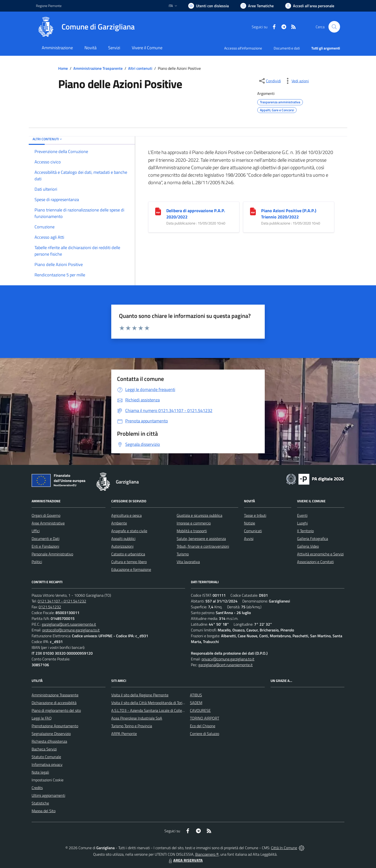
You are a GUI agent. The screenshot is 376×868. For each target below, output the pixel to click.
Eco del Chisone (203, 726)
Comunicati (253, 531)
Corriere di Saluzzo (205, 734)
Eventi (302, 515)
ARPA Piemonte (124, 734)
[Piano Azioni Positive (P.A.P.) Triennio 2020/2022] (253, 211)
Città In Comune (284, 848)
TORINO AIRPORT (205, 718)
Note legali (40, 772)
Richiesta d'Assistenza (49, 741)
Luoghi (302, 523)
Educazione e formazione (131, 569)
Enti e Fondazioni (45, 546)
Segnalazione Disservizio (51, 734)
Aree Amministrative (48, 523)
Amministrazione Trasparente (98, 68)
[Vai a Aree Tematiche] (257, 6)
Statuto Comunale (46, 757)
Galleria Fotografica (313, 539)
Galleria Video (308, 546)
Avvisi (249, 539)
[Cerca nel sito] (334, 27)
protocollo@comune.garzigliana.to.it (71, 630)
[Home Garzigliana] (85, 27)
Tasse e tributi (255, 515)
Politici (37, 562)
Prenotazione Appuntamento (55, 726)
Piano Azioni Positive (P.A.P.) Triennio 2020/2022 (289, 214)
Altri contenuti (140, 68)
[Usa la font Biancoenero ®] (209, 6)
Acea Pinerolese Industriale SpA (137, 718)
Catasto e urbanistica (128, 554)
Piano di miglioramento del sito (56, 710)
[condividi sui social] (270, 81)
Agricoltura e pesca (126, 515)
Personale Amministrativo (52, 554)
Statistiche (40, 803)
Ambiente (119, 523)
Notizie (250, 523)
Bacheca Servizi (44, 749)
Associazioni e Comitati (315, 562)
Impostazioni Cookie (48, 780)
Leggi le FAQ (42, 718)
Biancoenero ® (207, 854)
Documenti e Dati (45, 539)
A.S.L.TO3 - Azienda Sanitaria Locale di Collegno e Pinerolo (158, 710)
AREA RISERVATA (185, 860)
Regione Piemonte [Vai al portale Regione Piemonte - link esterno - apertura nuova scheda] (49, 6)
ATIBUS (196, 695)
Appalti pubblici (123, 539)
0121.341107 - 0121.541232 (62, 601)
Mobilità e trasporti (192, 531)
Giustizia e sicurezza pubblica (199, 515)
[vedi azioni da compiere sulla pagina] (296, 81)
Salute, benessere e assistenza (201, 539)
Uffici (36, 531)
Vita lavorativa (188, 562)
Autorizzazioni (122, 546)
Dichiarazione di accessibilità (54, 703)
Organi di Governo (46, 515)
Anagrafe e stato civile (129, 531)
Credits (37, 788)
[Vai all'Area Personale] (310, 6)
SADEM (196, 703)
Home (63, 68)
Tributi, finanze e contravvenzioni (203, 546)
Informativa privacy (47, 764)
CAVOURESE (200, 710)
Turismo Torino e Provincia (132, 726)
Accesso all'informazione (243, 48)
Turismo (183, 554)
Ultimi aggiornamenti (48, 795)
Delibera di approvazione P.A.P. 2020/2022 (196, 214)
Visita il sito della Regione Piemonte (140, 695)
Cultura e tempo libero (129, 562)
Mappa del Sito (44, 811)
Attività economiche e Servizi (320, 554)
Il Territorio (305, 531)
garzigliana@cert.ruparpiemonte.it (69, 624)
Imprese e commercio (194, 523)
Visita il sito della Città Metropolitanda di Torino (149, 703)
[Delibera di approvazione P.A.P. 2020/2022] (158, 211)
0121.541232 (50, 607)
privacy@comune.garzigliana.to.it (228, 659)
